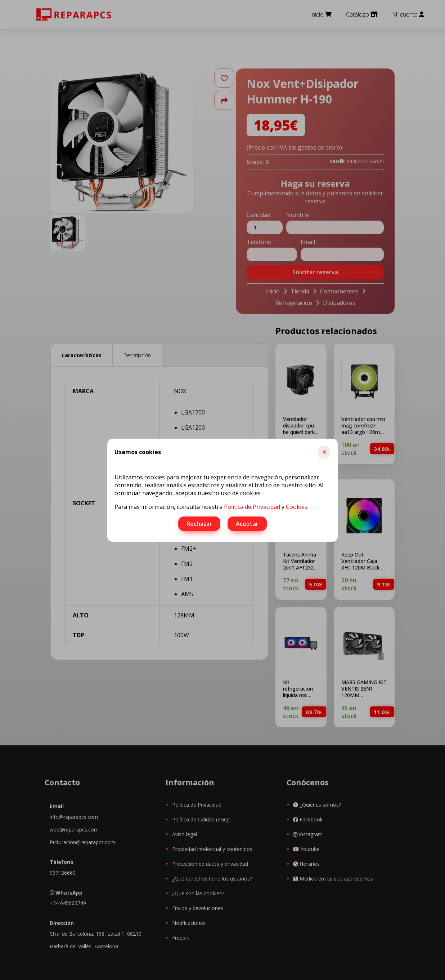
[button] (324, 452)
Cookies (297, 507)
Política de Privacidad (252, 507)
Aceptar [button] (247, 524)
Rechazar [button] (199, 524)
